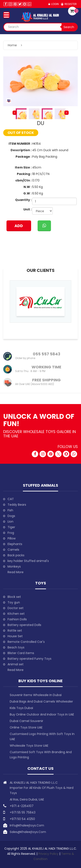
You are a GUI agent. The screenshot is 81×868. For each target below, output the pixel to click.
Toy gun (14, 602)
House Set (15, 636)
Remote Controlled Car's (26, 642)
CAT (11, 499)
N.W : (28, 187)
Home (12, 45)
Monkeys (14, 566)
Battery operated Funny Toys (29, 659)
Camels (13, 550)
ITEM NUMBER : (20, 144)
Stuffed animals (40, 485)
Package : (24, 157)
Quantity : (23, 200)
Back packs (16, 555)
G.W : (27, 193)
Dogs (11, 516)
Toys (41, 583)
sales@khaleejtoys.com (28, 832)
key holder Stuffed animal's (28, 561)
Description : (21, 150)
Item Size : (23, 167)
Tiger (11, 527)
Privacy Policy (49, 854)
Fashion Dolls (17, 619)
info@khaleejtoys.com (27, 825)
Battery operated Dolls (24, 625)
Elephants (15, 544)
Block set (14, 597)
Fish (10, 510)
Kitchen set (16, 614)
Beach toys (16, 647)
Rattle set (15, 631)
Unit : (27, 209)
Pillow (12, 538)
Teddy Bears (17, 505)
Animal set (16, 664)
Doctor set (16, 608)
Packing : (24, 174)
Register (71, 4)
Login (55, 4)
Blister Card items (21, 653)
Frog (11, 533)
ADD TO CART (19, 227)
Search (69, 27)
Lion (10, 521)
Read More (16, 572)
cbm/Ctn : (23, 180)
